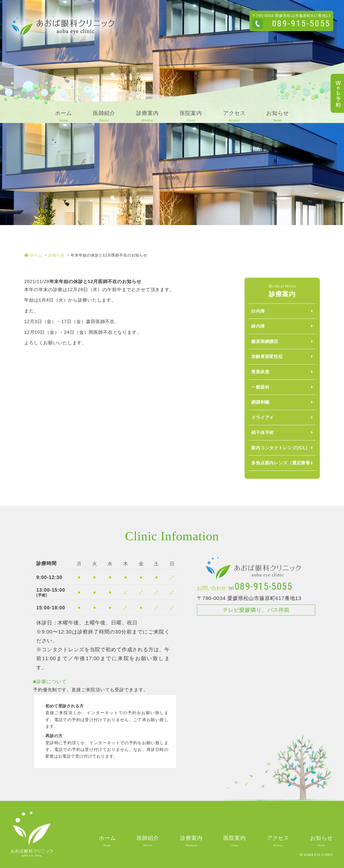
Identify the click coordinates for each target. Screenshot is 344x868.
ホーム (33, 255)
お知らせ (56, 255)
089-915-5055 (301, 23)
